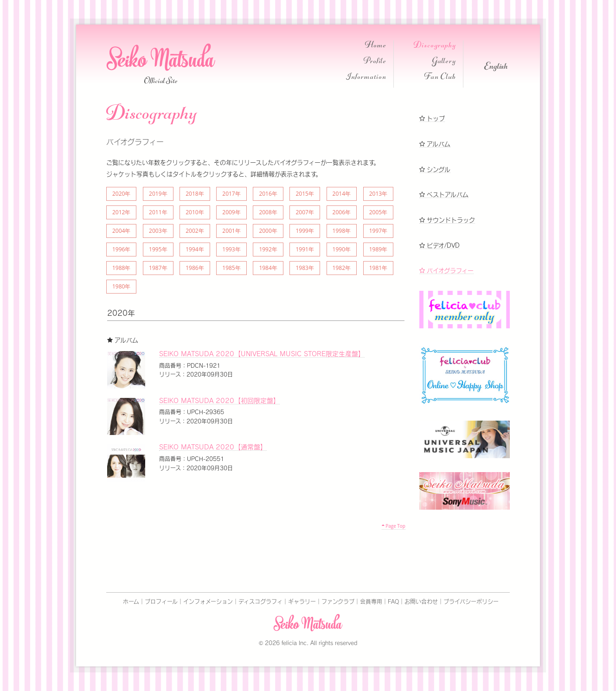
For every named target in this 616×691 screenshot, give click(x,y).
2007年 (305, 212)
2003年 (158, 231)
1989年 (378, 249)
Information (366, 78)
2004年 (121, 231)
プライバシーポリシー (471, 601)
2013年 (378, 194)
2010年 (195, 212)
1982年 (342, 268)
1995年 (158, 249)
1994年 (195, 249)
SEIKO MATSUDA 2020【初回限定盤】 (219, 401)
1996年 (121, 249)
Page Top (394, 526)
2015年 (305, 194)
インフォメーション (208, 601)
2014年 (342, 194)
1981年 (378, 268)
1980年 (121, 286)
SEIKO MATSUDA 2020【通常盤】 (213, 447)
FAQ (393, 601)
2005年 (378, 212)
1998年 (342, 231)
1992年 (268, 249)
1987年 (158, 268)
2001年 (231, 231)
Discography (435, 46)
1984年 (268, 268)
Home (376, 46)
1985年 (231, 268)
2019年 (158, 194)
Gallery (444, 62)
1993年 (231, 249)
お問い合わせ (421, 601)
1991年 (305, 249)
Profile (375, 62)
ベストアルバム (444, 195)
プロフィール (161, 601)
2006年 (342, 212)
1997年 (378, 231)
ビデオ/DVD (440, 246)
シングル (435, 170)
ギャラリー (302, 601)
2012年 (121, 212)
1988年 (121, 268)
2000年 (268, 231)
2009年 (231, 212)
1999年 (305, 231)
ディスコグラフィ (260, 601)
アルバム (435, 144)
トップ (432, 118)
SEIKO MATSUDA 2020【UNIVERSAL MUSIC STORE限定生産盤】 (262, 354)
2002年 (195, 231)
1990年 (342, 249)
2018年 (195, 194)
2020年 (121, 194)
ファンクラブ (338, 601)
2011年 (158, 212)
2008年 (268, 212)
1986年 (195, 268)
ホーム (131, 601)
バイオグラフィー (446, 271)
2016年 (268, 194)
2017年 (231, 194)
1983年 (305, 268)
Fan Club (440, 78)
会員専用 (371, 601)
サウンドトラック (447, 220)
